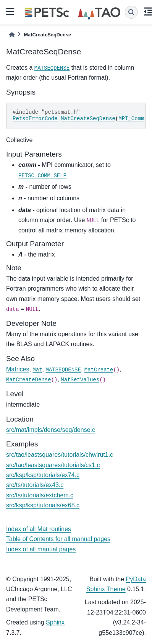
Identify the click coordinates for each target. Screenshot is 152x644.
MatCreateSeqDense (88, 119)
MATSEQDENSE (52, 68)
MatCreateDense (29, 380)
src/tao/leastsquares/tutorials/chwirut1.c (60, 455)
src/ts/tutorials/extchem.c (40, 495)
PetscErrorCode (35, 119)
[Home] (12, 35)
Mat (37, 370)
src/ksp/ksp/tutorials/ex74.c (43, 475)
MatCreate (99, 370)
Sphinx (55, 622)
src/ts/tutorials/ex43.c (35, 485)
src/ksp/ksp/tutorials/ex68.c (43, 505)
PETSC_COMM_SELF (42, 176)
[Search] (131, 12)
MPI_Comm (131, 119)
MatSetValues (80, 380)
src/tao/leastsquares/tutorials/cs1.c (53, 465)
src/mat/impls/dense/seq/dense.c (51, 430)
